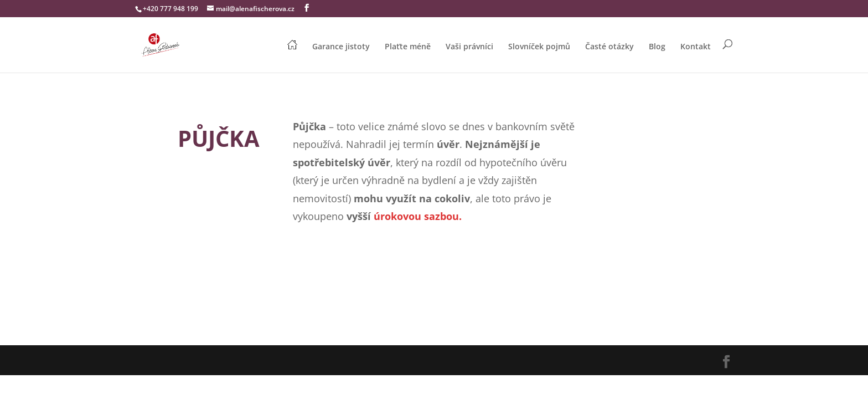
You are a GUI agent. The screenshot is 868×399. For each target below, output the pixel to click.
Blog (657, 47)
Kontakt (696, 47)
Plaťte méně (408, 47)
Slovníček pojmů (539, 47)
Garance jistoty (341, 47)
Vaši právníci (469, 47)
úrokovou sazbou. (418, 216)
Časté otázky (609, 47)
